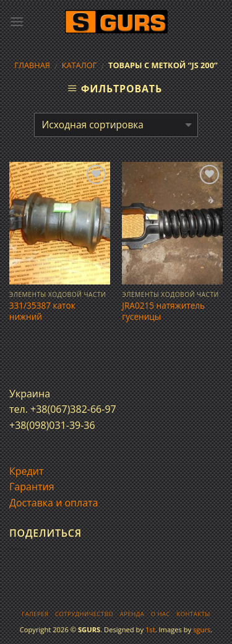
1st (150, 629)
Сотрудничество (84, 614)
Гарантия (32, 487)
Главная (32, 65)
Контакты (193, 614)
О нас (161, 614)
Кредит (26, 471)
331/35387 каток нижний (42, 311)
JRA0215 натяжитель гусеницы (163, 311)
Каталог (79, 65)
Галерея (35, 614)
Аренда (132, 614)
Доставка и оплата (54, 503)
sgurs (202, 629)
